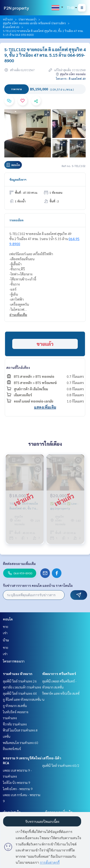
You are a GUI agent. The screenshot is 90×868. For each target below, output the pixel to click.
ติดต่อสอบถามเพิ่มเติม (19, 564)
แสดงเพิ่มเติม (45, 407)
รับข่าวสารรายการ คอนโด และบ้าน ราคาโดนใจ (38, 585)
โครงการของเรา (14, 661)
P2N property (16, 8)
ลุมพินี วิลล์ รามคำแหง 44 (20, 693)
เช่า (5, 633)
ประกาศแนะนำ (27, 19)
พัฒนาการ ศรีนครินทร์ (59, 674)
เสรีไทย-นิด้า (52, 758)
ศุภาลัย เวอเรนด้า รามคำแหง (22, 687)
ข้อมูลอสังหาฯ (18, 180)
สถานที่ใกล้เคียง (18, 367)
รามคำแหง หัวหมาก (18, 674)
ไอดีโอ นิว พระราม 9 (17, 782)
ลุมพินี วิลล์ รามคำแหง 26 (20, 681)
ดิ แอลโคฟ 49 (11, 27)
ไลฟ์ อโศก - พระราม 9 (18, 789)
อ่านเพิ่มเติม (18, 315)
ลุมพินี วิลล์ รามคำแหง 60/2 (61, 765)
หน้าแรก (8, 19)
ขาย (6, 626)
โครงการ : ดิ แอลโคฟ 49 (71, 79)
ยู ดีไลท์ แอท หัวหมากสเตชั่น (22, 699)
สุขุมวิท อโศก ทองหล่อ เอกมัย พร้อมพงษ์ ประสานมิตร (34, 23)
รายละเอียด (16, 220)
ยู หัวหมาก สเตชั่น (15, 706)
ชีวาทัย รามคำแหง (15, 724)
